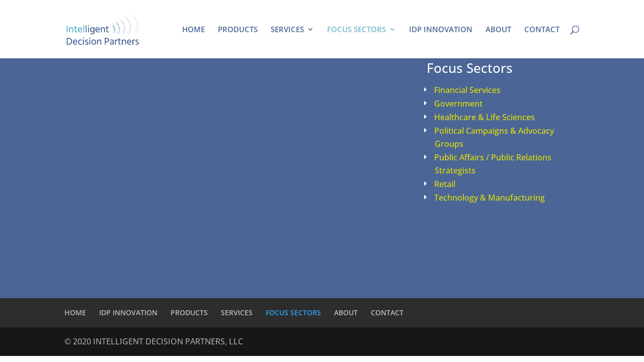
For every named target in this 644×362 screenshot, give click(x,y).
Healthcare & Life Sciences (485, 117)
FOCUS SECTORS (356, 30)
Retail (445, 184)
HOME (193, 30)
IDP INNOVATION (441, 30)
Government (458, 104)
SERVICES (287, 30)
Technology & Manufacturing (490, 198)
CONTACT (542, 30)
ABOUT (498, 30)
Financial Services (467, 90)
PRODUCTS (238, 30)
